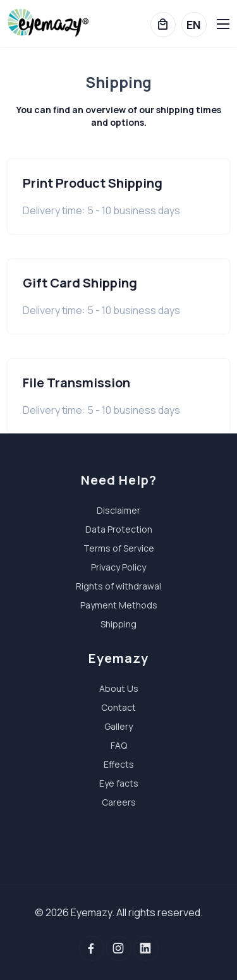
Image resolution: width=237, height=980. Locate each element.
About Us (119, 688)
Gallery (118, 726)
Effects (119, 764)
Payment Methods (119, 605)
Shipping (118, 624)
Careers (119, 802)
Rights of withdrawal (118, 586)
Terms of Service (119, 548)
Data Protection (119, 529)
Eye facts (119, 783)
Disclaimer (118, 510)
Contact (118, 707)
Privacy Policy (118, 567)
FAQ (119, 745)
